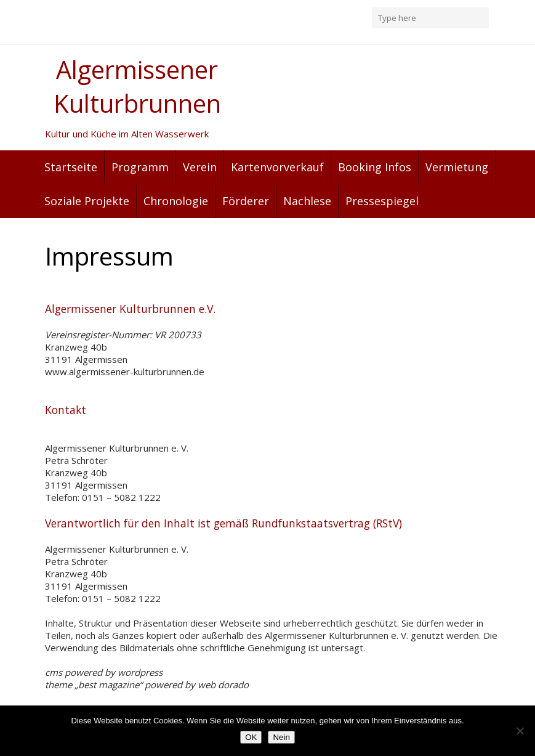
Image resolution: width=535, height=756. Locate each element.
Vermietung (457, 167)
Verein (200, 167)
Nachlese (307, 201)
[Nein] (520, 731)
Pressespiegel (382, 201)
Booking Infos (375, 167)
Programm (140, 167)
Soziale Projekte (87, 201)
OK (251, 737)
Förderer (246, 201)
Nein (281, 737)
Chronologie (176, 201)
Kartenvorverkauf (277, 167)
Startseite (71, 167)
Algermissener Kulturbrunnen (137, 86)
